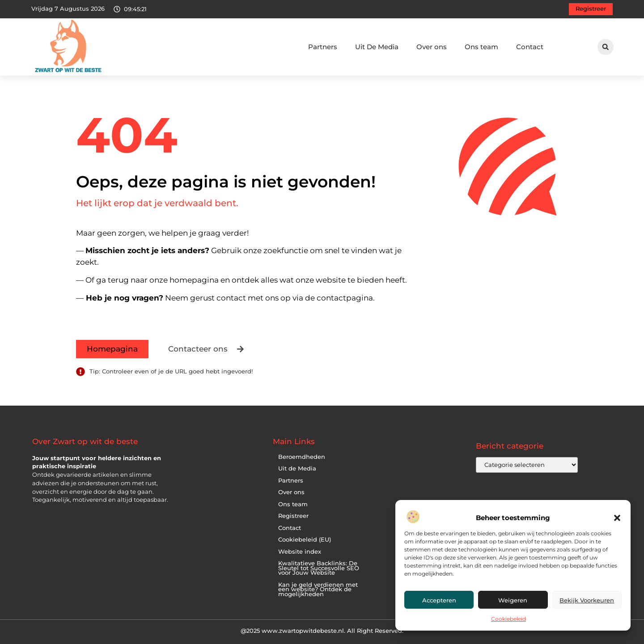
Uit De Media (377, 47)
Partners (323, 47)
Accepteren (439, 600)
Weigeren (513, 600)
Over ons (432, 47)
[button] (617, 518)
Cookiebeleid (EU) (305, 540)
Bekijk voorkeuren (587, 600)
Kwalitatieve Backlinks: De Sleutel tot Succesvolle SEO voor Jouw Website (319, 568)
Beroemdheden (302, 457)
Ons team (481, 47)
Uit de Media (297, 468)
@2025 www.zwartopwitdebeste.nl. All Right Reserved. (322, 631)
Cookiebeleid (508, 619)
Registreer (293, 516)
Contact (530, 47)
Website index (300, 552)
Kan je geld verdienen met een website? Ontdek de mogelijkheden (318, 589)
